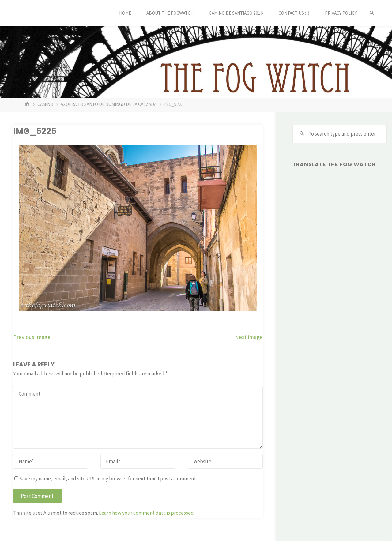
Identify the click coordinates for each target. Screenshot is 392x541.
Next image (249, 337)
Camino (45, 104)
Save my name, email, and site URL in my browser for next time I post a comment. (106, 479)
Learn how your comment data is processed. (147, 513)
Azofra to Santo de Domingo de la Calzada (109, 104)
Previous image (32, 337)
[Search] (372, 13)
